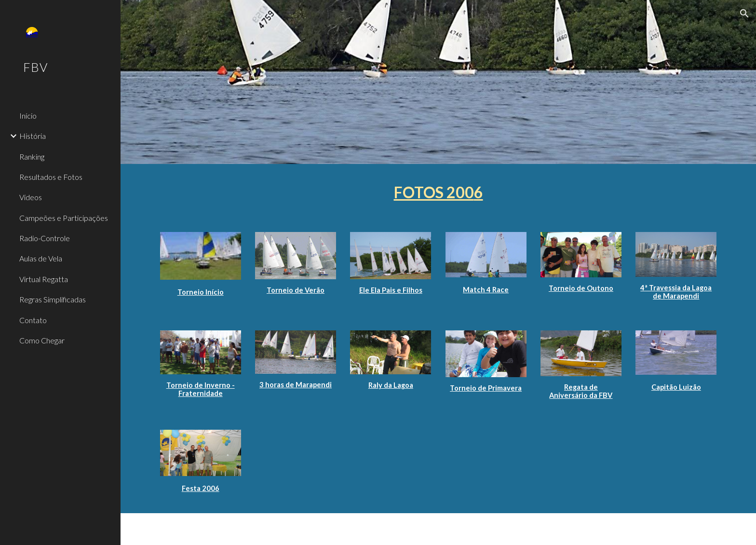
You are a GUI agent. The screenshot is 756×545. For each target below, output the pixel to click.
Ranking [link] (32, 157)
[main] (438, 192)
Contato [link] (33, 320)
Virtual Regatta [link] (44, 279)
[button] (744, 14)
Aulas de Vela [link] (41, 258)
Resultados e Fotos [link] (51, 177)
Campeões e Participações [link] (64, 218)
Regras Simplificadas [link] (53, 299)
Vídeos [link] (31, 197)
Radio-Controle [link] (45, 238)
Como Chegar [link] (42, 340)
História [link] (33, 136)
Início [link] (28, 116)
